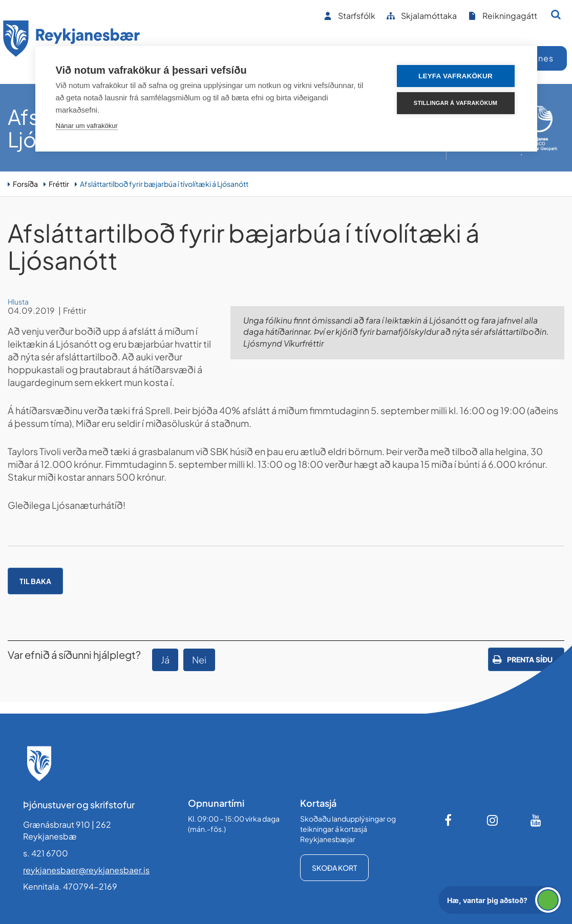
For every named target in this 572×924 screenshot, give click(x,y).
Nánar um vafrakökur (87, 126)
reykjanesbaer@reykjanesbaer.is (86, 870)
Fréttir (59, 184)
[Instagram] (493, 820)
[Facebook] (449, 820)
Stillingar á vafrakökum (456, 103)
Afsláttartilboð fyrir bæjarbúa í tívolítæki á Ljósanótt (164, 184)
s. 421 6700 (46, 853)
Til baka (35, 581)
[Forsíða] (72, 40)
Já (165, 660)
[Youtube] (536, 820)
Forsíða (25, 184)
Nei (199, 660)
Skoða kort (334, 868)
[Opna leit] (556, 14)
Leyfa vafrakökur (456, 76)
